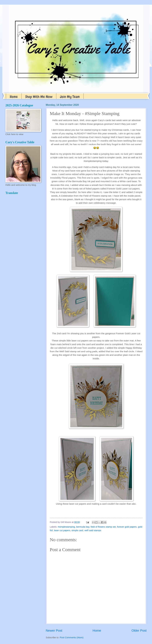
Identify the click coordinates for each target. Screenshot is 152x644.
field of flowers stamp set (103, 527)
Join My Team (70, 97)
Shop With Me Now (39, 97)
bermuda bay (83, 527)
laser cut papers (62, 530)
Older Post (139, 630)
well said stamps (93, 530)
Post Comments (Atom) (72, 637)
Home (14, 97)
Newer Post (54, 630)
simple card (77, 530)
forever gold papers (127, 527)
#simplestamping (66, 527)
